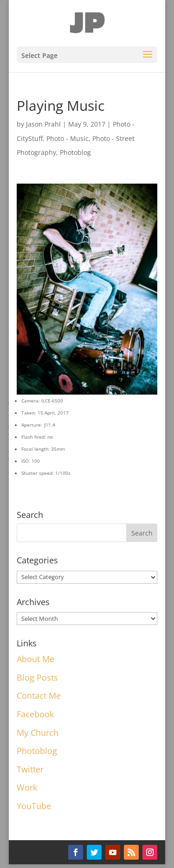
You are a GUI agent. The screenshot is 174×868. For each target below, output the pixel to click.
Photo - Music (68, 138)
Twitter (30, 769)
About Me (35, 659)
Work (27, 787)
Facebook (35, 714)
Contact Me (39, 696)
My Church (38, 733)
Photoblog (75, 152)
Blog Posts (37, 677)
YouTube (34, 806)
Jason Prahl (43, 124)
